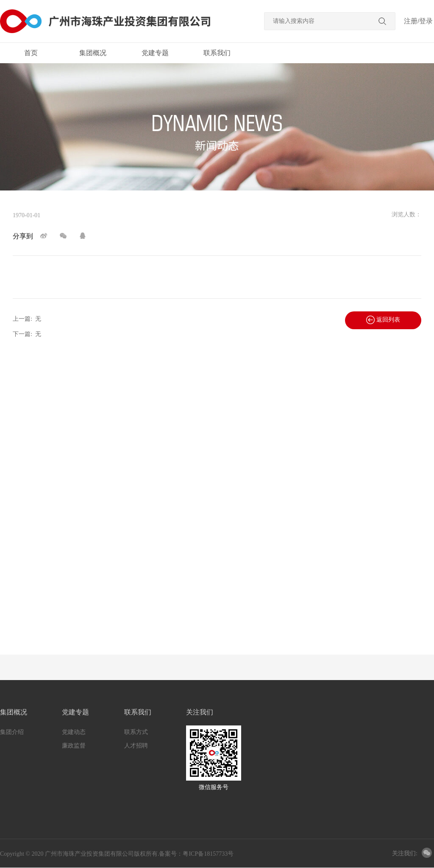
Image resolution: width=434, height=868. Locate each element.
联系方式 (136, 732)
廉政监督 (74, 746)
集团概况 (93, 53)
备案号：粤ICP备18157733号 (196, 854)
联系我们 (217, 53)
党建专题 (155, 53)
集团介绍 (12, 732)
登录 (426, 21)
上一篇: (27, 319)
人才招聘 (136, 746)
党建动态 (74, 732)
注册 (411, 21)
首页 (31, 53)
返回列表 (383, 320)
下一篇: (27, 334)
